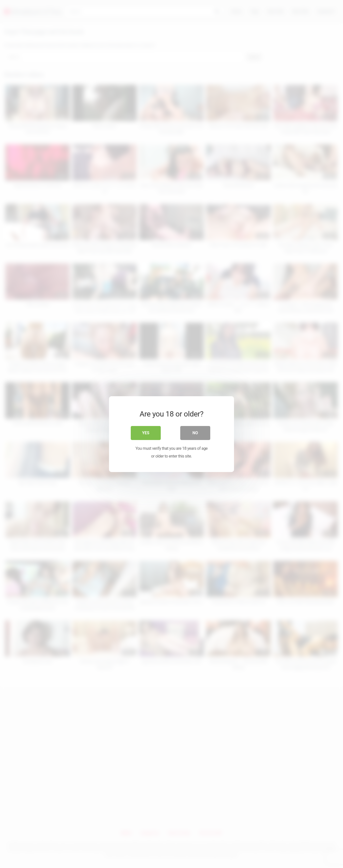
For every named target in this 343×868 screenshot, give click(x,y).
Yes (146, 433)
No (195, 433)
